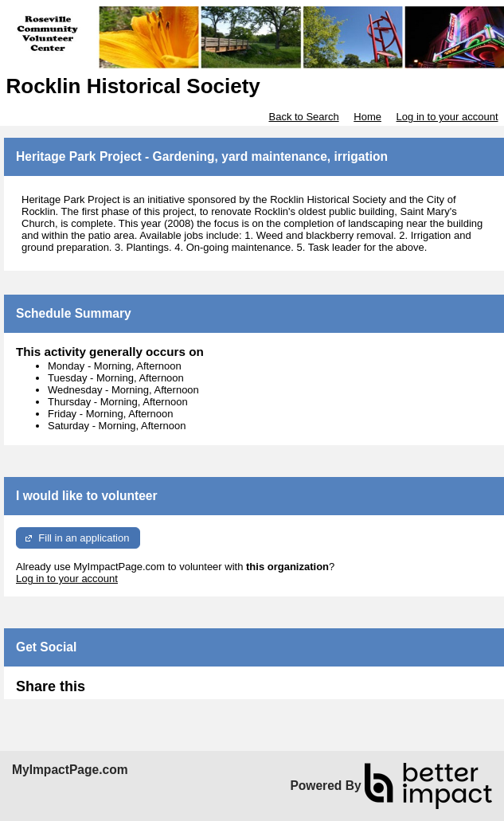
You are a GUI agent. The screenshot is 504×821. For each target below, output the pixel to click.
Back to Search (303, 117)
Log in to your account (447, 117)
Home (367, 117)
